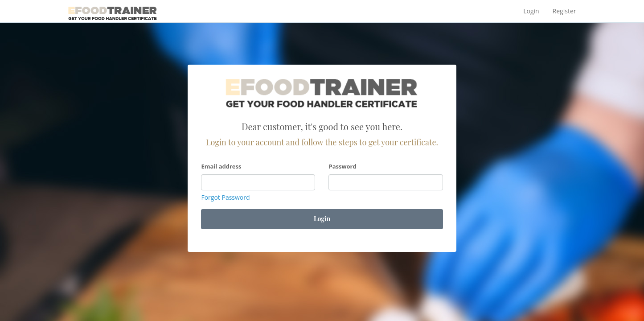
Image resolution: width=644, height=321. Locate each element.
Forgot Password (225, 197)
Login (531, 11)
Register (564, 11)
